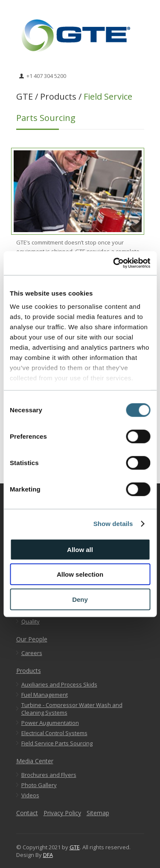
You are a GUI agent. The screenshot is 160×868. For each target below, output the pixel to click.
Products (29, 671)
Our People (32, 639)
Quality (31, 621)
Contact (27, 813)
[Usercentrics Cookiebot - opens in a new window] (114, 263)
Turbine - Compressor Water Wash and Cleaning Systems (72, 709)
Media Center (35, 761)
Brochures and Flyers (49, 775)
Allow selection (80, 574)
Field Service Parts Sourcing (57, 743)
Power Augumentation (50, 723)
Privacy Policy (62, 813)
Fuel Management (45, 695)
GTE (75, 847)
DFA (48, 855)
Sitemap (98, 813)
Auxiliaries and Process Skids (59, 684)
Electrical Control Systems (54, 733)
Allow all (80, 549)
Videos (30, 795)
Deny (80, 599)
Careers (32, 653)
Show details (113, 524)
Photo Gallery (39, 785)
